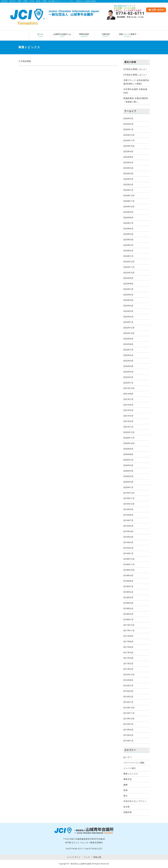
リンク (87, 857)
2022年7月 (128, 350)
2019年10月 (129, 504)
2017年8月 (128, 642)
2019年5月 (128, 531)
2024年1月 (128, 256)
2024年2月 (128, 251)
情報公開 (97, 857)
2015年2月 (128, 735)
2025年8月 (128, 157)
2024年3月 (128, 245)
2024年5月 (128, 234)
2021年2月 (128, 421)
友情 (125, 790)
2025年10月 (129, 146)
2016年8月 (128, 680)
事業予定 (128, 779)
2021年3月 (128, 416)
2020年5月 (128, 465)
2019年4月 (128, 537)
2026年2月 (128, 124)
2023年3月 (128, 311)
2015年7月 (128, 724)
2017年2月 (128, 669)
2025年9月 (128, 152)
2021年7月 (128, 399)
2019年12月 (129, 493)
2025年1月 (128, 190)
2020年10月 (129, 443)
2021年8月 (128, 394)
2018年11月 (129, 565)
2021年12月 (129, 388)
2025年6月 (128, 163)
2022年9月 (128, 339)
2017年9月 (128, 636)
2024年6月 (128, 229)
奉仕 (125, 796)
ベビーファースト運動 (134, 763)
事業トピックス (131, 774)
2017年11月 (129, 631)
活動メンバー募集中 (128, 35)
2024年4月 (128, 240)
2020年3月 (128, 476)
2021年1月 (128, 427)
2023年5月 (128, 300)
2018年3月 (128, 609)
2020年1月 (128, 487)
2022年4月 (128, 366)
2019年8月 (128, 515)
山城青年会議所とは (62, 35)
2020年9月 (128, 449)
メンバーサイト (74, 857)
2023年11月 (129, 267)
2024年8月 (128, 218)
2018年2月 (128, 614)
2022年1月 (128, 383)
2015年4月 (128, 730)
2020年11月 (129, 438)
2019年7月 (128, 520)
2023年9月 (128, 278)
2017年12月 (129, 625)
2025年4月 (128, 174)
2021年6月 (128, 405)
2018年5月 (128, 598)
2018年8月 (128, 581)
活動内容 (106, 35)
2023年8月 (128, 284)
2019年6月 (128, 526)
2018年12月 (129, 559)
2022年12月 (129, 328)
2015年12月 (129, 708)
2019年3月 (128, 542)
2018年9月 (128, 576)
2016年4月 (128, 691)
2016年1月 (128, 702)
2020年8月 (128, 454)
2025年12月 (129, 135)
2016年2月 (128, 697)
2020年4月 (128, 471)
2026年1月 (128, 130)
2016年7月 (128, 686)
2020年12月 (129, 432)
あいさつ (128, 757)
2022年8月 (128, 344)
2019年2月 (128, 548)
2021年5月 (128, 410)
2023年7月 (128, 289)
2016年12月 (129, 675)
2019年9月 (128, 509)
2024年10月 (129, 207)
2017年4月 (128, 658)
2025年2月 (128, 185)
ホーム (40, 35)
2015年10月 (129, 719)
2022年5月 (128, 361)
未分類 (127, 807)
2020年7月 (128, 460)
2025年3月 (128, 179)
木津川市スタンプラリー (135, 801)
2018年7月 (128, 587)
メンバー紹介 (130, 768)
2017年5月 (128, 653)
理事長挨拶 (84, 35)
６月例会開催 (25, 61)
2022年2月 (128, 377)
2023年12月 (129, 262)
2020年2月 (128, 482)
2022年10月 (129, 333)
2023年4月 (128, 306)
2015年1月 (128, 741)
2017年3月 (128, 664)
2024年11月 (129, 201)
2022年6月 (128, 355)
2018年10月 (129, 570)
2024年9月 (128, 212)
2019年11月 (129, 498)
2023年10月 (129, 273)
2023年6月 (128, 295)
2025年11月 (129, 141)
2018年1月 (128, 620)
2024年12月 (129, 196)
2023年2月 (128, 317)
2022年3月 (128, 372)
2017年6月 (128, 647)
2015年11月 (129, 713)
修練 (125, 785)
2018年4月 (128, 603)
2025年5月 (128, 168)
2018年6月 (128, 592)
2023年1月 (128, 322)
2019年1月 (128, 553)
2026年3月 (128, 119)
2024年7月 (128, 223)
